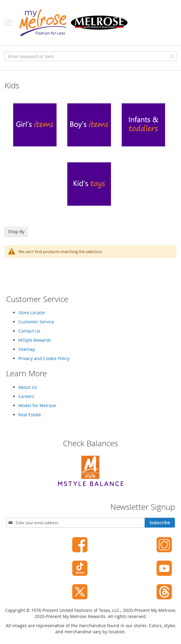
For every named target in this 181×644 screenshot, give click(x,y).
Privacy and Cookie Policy (44, 358)
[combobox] (90, 56)
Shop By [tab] (16, 232)
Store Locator (32, 313)
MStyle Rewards (35, 340)
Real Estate (30, 415)
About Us (28, 387)
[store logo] (73, 23)
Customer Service (36, 322)
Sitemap (27, 349)
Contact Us (29, 331)
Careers (26, 396)
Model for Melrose (37, 405)
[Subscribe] (160, 523)
